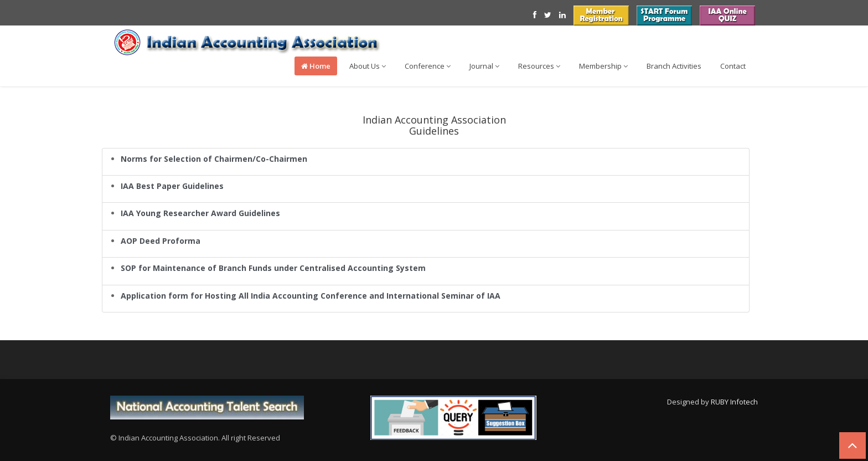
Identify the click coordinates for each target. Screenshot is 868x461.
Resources (539, 66)
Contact (733, 66)
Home (316, 66)
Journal (484, 66)
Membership (603, 66)
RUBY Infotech (734, 402)
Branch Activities (674, 66)
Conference (428, 66)
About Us (368, 66)
